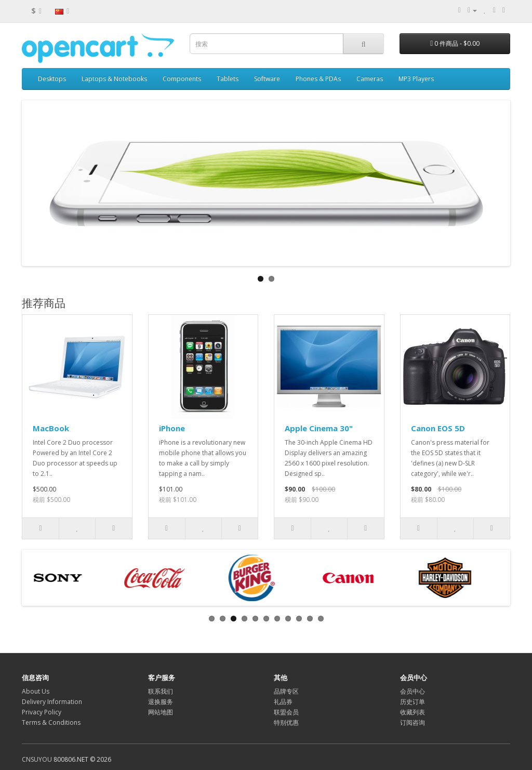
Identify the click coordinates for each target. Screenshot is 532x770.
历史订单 (413, 702)
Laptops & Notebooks (114, 79)
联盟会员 (286, 712)
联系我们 (161, 691)
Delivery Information (52, 702)
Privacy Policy (42, 712)
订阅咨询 (413, 722)
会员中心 (413, 691)
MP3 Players (416, 79)
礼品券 (283, 702)
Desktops (52, 79)
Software (267, 79)
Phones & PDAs (318, 79)
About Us (36, 691)
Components (182, 79)
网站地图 (161, 712)
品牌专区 (286, 691)
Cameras (370, 79)
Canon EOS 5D (438, 428)
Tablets (228, 79)
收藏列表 (413, 712)
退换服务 (161, 702)
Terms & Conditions (51, 722)
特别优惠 (286, 722)
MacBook (51, 428)
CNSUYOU (37, 759)
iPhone (172, 428)
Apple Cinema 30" (319, 428)
